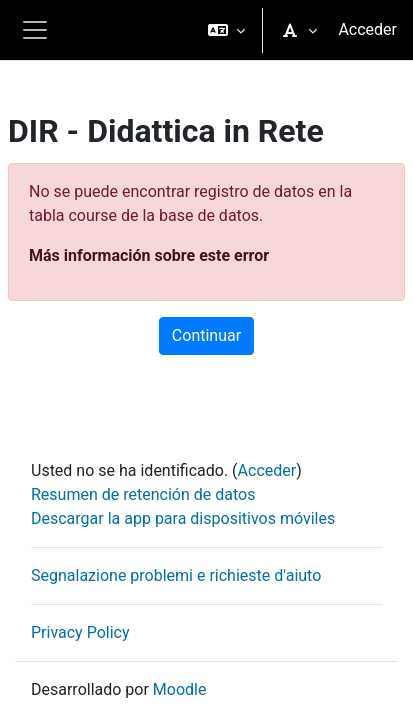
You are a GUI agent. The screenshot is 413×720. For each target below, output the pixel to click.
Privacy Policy (80, 632)
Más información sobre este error (149, 255)
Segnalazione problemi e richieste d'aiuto (176, 575)
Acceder (367, 29)
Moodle (180, 689)
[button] (226, 30)
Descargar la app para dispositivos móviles (183, 518)
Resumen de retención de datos (143, 494)
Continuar (206, 335)
